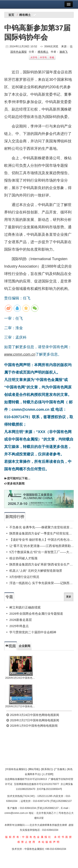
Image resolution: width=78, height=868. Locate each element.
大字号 (34, 57)
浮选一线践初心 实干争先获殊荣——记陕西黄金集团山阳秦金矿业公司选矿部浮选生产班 (42, 583)
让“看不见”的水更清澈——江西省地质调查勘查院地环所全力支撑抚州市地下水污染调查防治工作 (42, 546)
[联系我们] (47, 769)
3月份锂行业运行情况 (24, 577)
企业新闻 (25, 646)
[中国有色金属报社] (16, 769)
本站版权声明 (49, 842)
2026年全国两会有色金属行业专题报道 (36, 614)
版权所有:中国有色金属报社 (29, 837)
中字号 (43, 57)
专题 (9, 597)
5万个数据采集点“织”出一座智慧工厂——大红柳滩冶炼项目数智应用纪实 (42, 552)
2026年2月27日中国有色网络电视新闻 (21, 706)
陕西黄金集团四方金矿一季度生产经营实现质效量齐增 (42, 533)
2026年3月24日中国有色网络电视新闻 (21, 678)
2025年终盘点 (19, 626)
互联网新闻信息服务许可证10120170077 (37, 784)
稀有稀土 (43, 52)
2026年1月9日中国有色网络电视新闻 (32, 726)
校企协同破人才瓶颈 (23, 558)
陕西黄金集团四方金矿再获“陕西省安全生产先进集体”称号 (42, 564)
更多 (69, 597)
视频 (11, 646)
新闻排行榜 (15, 517)
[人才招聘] (48, 774)
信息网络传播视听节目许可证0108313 (26, 779)
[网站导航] (34, 769)
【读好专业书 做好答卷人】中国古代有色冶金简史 (42, 540)
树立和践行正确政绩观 (25, 607)
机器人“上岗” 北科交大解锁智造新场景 (36, 571)
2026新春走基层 (21, 620)
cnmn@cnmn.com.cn (16, 813)
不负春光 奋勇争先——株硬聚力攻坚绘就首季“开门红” (42, 527)
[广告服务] (60, 769)
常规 (52, 57)
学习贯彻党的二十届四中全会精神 (33, 632)
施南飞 (64, 52)
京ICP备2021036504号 (49, 789)
